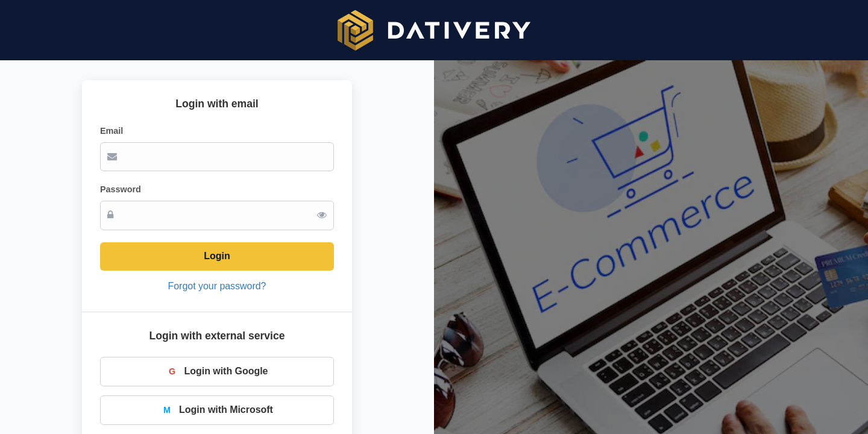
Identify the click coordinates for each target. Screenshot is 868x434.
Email (112, 131)
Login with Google (217, 371)
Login (217, 256)
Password (121, 189)
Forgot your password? (217, 286)
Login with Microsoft (217, 410)
